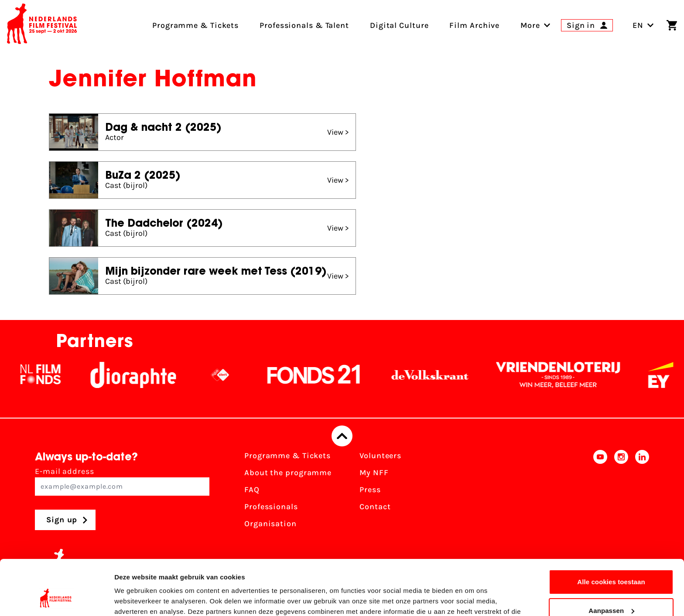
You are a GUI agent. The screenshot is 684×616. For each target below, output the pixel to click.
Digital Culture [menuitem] (399, 25)
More (530, 25)
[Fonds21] (321, 375)
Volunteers (380, 456)
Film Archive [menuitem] (474, 25)
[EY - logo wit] (667, 375)
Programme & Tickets (287, 456)
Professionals (271, 507)
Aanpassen (611, 563)
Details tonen (135, 599)
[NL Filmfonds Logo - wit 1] (47, 375)
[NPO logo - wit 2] (227, 375)
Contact (375, 507)
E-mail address (122, 481)
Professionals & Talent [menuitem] (304, 25)
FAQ (252, 490)
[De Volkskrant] (437, 375)
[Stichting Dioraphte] (140, 375)
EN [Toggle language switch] (643, 25)
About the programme (288, 473)
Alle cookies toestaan (611, 535)
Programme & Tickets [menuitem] (195, 25)
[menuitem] (530, 25)
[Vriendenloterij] (565, 375)
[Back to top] (342, 436)
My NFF (374, 473)
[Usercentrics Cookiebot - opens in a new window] (56, 599)
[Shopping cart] (672, 25)
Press (370, 490)
